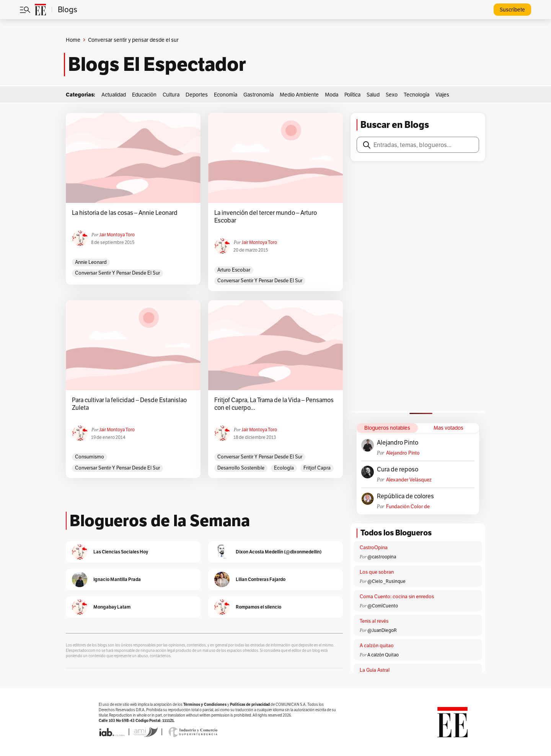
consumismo (90, 457)
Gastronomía (258, 95)
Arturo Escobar (234, 270)
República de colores (405, 496)
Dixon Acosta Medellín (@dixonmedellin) (279, 552)
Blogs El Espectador (157, 64)
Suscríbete (512, 10)
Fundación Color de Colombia (408, 506)
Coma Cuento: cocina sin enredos (397, 596)
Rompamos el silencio (258, 607)
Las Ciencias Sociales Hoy (121, 552)
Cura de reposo (398, 470)
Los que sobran (377, 572)
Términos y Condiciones (205, 704)
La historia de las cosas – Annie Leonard (125, 213)
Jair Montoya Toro (117, 235)
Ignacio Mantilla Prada (117, 579)
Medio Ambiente (299, 95)
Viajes (442, 95)
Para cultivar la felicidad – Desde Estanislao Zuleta (129, 404)
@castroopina (382, 557)
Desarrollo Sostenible (241, 468)
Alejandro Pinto (398, 443)
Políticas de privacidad (250, 704)
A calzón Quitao (383, 655)
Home (73, 40)
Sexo (392, 95)
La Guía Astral (375, 670)
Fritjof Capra (317, 468)
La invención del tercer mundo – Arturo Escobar (266, 217)
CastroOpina (374, 547)
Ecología (284, 468)
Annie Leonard (91, 262)
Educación (144, 95)
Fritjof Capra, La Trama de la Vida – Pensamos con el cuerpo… (274, 404)
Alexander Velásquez (409, 480)
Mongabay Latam (112, 607)
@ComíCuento (383, 606)
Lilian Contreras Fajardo (261, 579)
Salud (373, 95)
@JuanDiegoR (382, 630)
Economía (226, 95)
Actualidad (114, 95)
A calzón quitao (377, 646)
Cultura (171, 95)
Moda (332, 95)
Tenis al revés (374, 621)
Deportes (197, 95)
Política (352, 95)
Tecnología (417, 95)
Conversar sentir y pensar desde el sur (117, 273)
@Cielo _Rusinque (386, 581)
